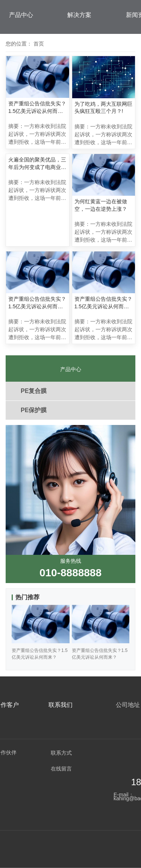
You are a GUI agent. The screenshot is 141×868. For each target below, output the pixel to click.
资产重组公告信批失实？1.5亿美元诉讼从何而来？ (37, 108)
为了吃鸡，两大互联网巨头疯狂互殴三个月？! (103, 108)
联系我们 (61, 705)
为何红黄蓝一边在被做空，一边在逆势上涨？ (101, 205)
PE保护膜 (34, 410)
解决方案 (79, 15)
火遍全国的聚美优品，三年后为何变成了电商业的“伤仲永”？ (37, 164)
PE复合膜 (34, 391)
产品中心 (21, 15)
